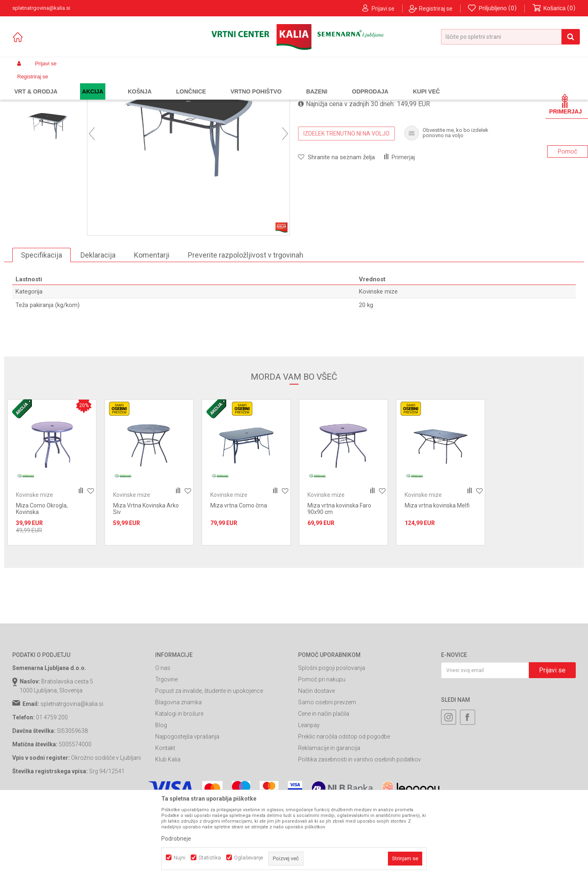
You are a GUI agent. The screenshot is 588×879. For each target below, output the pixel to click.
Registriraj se (436, 9)
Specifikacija (41, 328)
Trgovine (166, 753)
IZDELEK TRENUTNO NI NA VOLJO (346, 207)
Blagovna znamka (178, 776)
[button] (510, 37)
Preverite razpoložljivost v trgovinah (246, 328)
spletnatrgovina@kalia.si (72, 778)
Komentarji (152, 328)
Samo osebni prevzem (327, 776)
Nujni (179, 858)
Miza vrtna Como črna (239, 579)
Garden (94, 83)
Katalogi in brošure (179, 788)
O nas (163, 742)
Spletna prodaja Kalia (36, 83)
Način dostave (316, 765)
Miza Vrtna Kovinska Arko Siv (146, 583)
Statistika (210, 858)
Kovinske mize (210, 83)
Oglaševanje (248, 858)
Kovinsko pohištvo (167, 83)
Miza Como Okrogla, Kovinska (42, 583)
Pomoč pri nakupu (322, 753)
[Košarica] (554, 8)
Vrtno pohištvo (125, 83)
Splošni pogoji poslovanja (332, 742)
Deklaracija (98, 328)
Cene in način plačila (324, 788)
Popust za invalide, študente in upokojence (209, 765)
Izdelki (73, 83)
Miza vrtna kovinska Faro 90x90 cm (339, 583)
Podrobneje (176, 839)
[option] (48, 137)
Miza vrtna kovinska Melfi (437, 579)
